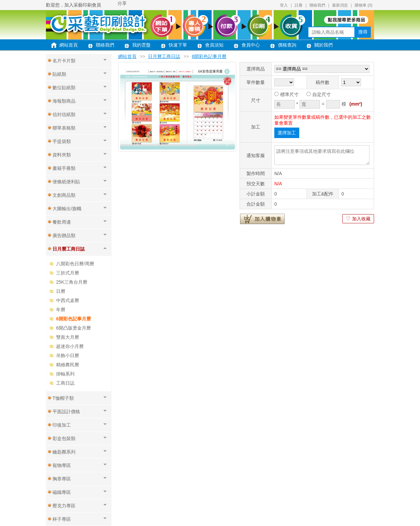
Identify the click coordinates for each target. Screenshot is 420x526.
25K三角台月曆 (72, 282)
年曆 (61, 310)
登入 (284, 5)
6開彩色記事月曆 (73, 319)
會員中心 (251, 45)
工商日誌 (65, 383)
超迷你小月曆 (70, 346)
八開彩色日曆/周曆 (75, 264)
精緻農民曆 (68, 365)
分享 (122, 3)
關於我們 (324, 45)
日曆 (61, 291)
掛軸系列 (65, 374)
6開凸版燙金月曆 (73, 328)
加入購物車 (262, 219)
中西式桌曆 (68, 300)
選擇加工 (287, 133)
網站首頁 (69, 45)
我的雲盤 (141, 45)
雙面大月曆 (68, 337)
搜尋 (363, 32)
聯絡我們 (317, 5)
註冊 (299, 5)
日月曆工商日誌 (164, 56)
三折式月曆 (68, 273)
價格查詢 (287, 45)
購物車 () (364, 5)
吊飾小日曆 (68, 355)
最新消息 (340, 5)
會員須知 (214, 45)
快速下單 (178, 45)
